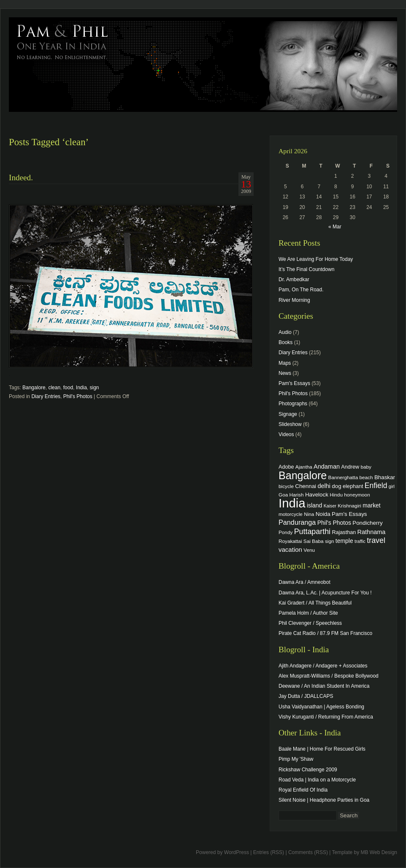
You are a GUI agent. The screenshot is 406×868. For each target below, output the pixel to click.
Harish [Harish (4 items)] (297, 495)
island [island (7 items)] (314, 505)
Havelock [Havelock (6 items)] (317, 495)
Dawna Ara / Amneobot (304, 582)
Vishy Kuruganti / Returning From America (326, 717)
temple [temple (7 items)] (344, 541)
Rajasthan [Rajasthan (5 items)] (344, 532)
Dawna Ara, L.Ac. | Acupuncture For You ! (325, 593)
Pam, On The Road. (301, 290)
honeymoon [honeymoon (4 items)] (357, 495)
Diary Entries (46, 396)
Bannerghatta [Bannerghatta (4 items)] (343, 477)
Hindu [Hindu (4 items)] (336, 495)
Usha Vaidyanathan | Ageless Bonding (321, 707)
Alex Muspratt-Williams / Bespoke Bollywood (329, 676)
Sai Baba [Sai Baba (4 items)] (314, 541)
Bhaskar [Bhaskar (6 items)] (385, 477)
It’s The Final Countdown (306, 269)
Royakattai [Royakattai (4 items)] (290, 541)
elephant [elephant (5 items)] (353, 486)
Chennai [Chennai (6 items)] (306, 486)
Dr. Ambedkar (294, 279)
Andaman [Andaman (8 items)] (327, 467)
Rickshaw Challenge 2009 (308, 770)
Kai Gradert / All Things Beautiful (315, 603)
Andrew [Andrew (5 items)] (350, 467)
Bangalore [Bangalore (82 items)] (303, 475)
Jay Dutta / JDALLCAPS (306, 696)
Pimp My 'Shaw (296, 759)
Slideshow (290, 424)
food (68, 388)
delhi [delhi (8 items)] (324, 486)
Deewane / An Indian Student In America (324, 686)
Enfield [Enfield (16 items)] (376, 486)
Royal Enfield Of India (303, 790)
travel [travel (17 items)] (376, 540)
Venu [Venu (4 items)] (309, 550)
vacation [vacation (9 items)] (290, 549)
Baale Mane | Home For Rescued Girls (322, 749)
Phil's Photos (78, 396)
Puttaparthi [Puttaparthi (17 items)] (312, 532)
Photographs (293, 404)
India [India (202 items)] (292, 503)
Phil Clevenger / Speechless (310, 623)
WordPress (237, 852)
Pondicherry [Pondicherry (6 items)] (367, 523)
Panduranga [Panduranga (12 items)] (297, 522)
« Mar (335, 227)
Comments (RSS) (308, 852)
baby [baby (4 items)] (366, 467)
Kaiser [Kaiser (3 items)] (330, 506)
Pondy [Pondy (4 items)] (286, 532)
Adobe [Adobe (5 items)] (286, 467)
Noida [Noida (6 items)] (323, 514)
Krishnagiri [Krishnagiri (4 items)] (349, 506)
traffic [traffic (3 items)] (360, 541)
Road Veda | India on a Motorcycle (317, 780)
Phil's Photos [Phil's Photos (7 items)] (334, 523)
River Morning (294, 300)
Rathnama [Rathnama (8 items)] (372, 532)
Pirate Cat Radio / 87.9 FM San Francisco (325, 633)
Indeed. (21, 178)
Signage (288, 414)
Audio (285, 332)
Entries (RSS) (269, 852)
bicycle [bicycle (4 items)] (286, 486)
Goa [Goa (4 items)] (283, 495)
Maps (285, 363)
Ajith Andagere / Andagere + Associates (323, 666)
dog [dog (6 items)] (336, 486)
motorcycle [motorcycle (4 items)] (291, 514)
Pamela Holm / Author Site (308, 613)
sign (95, 388)
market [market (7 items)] (372, 505)
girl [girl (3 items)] (392, 486)
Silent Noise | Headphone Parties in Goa (324, 800)
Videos (286, 434)
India (81, 388)
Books (286, 342)
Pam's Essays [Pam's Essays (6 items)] (349, 514)
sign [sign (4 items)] (330, 541)
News (285, 373)
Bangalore (34, 388)
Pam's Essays (294, 383)
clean (54, 388)
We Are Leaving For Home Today (316, 259)
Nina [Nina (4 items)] (309, 514)
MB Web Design (379, 852)
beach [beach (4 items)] (366, 477)
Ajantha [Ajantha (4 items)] (304, 467)
